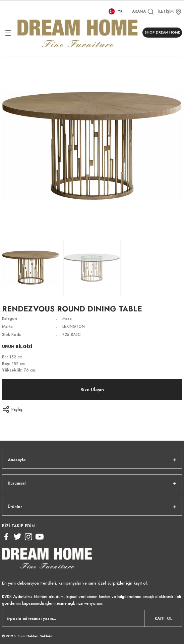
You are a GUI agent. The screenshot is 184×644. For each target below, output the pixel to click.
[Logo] (78, 32)
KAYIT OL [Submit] (163, 618)
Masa (67, 318)
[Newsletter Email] (92, 618)
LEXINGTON (74, 326)
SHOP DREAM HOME (162, 32)
